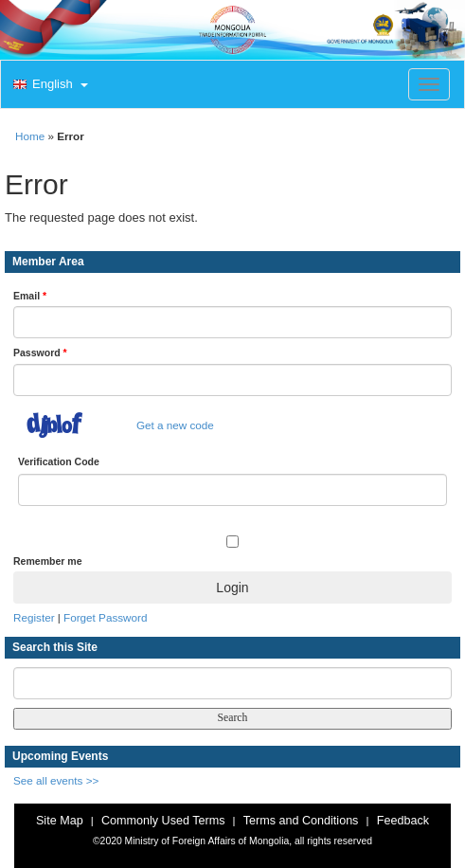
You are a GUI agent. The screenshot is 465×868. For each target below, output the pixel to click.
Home (30, 136)
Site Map (60, 821)
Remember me (47, 561)
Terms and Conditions (301, 821)
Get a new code (175, 425)
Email (30, 296)
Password (40, 353)
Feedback (403, 821)
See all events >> (56, 780)
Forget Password (105, 617)
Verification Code (59, 461)
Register (34, 617)
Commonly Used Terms (163, 821)
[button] (48, 85)
